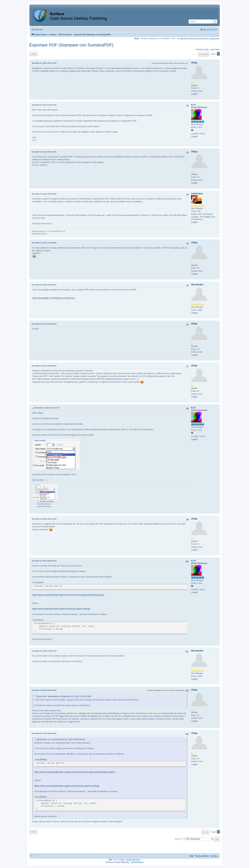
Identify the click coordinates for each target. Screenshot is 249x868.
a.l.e (193, 105)
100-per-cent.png (45, 501)
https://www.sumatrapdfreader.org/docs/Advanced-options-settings (61, 609)
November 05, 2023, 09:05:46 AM (44, 561)
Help (192, 856)
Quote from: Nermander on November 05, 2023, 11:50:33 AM (64, 696)
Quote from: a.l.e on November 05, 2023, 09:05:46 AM (61, 739)
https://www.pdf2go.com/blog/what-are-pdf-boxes (54, 298)
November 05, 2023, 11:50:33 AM (44, 651)
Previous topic (202, 50)
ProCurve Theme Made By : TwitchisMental (125, 862)
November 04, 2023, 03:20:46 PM (44, 366)
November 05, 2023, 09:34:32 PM (44, 733)
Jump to (178, 839)
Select (40, 582)
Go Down (204, 54)
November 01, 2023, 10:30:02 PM (44, 194)
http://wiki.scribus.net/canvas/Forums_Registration (200, 38)
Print (34, 54)
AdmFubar (197, 194)
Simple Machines (133, 860)
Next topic (215, 50)
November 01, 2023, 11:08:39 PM (44, 243)
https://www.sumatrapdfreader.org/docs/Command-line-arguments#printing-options (68, 595)
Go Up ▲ (214, 856)
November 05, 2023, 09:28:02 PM (44, 690)
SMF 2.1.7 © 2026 (116, 860)
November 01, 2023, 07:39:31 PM (44, 105)
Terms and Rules (202, 856)
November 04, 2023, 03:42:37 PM (47, 408)
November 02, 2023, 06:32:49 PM (44, 324)
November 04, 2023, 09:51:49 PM (44, 519)
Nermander (197, 284)
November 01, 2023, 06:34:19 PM (44, 63)
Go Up (205, 832)
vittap (194, 63)
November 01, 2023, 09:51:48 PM (44, 152)
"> (32, 856)
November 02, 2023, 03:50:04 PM (44, 285)
